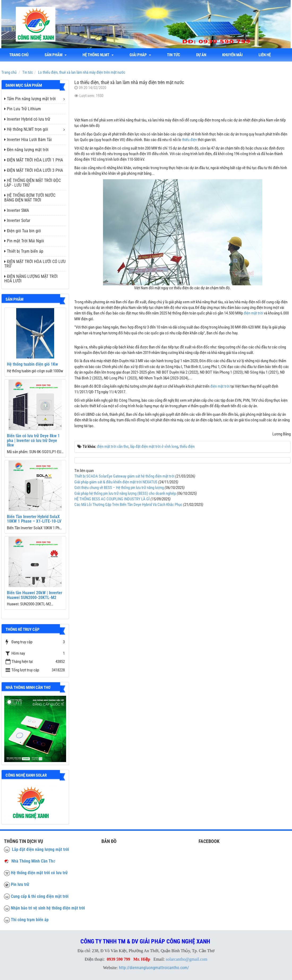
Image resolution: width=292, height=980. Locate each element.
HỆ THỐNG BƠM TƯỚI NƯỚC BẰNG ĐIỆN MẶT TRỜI (30, 198)
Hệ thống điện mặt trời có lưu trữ (39, 873)
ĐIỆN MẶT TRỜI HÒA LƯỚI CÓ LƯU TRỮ (35, 264)
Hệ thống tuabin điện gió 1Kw (32, 364)
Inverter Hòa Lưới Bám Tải (28, 140)
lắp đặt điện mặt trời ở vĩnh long (154, 447)
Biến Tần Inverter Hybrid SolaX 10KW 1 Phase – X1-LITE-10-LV (34, 519)
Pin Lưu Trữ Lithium (23, 109)
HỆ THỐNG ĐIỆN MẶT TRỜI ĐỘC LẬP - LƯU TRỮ (33, 183)
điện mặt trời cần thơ (113, 447)
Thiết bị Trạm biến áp (24, 251)
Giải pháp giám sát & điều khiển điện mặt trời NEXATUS (116, 482)
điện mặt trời (253, 313)
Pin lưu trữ (20, 884)
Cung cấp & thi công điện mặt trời (40, 896)
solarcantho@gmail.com (187, 959)
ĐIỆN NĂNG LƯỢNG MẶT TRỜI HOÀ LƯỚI (31, 279)
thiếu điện (190, 140)
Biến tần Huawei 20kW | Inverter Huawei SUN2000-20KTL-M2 (35, 595)
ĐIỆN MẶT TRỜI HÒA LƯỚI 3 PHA (34, 170)
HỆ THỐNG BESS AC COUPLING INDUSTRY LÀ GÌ (112, 499)
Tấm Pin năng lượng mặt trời (30, 99)
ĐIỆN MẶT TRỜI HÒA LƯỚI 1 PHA (34, 160)
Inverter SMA (17, 210)
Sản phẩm (56, 55)
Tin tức (174, 55)
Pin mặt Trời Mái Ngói (24, 241)
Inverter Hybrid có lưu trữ (27, 119)
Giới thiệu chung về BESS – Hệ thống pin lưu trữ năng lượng (119, 488)
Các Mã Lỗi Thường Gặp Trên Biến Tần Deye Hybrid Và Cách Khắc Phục (128, 505)
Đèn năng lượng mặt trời (26, 150)
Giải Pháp (140, 55)
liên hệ (265, 55)
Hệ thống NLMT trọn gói (26, 129)
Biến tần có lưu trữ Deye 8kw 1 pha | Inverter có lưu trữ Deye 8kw (33, 440)
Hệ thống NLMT (98, 55)
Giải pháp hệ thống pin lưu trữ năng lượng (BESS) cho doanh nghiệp (125, 493)
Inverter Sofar (17, 220)
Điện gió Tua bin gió (23, 231)
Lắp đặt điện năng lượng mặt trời (36, 849)
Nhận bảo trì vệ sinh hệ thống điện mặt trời (48, 908)
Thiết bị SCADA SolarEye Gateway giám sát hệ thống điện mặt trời (124, 476)
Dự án (201, 55)
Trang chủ (19, 55)
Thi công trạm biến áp (30, 920)
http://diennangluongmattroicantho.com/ (154, 968)
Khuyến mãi (232, 55)
